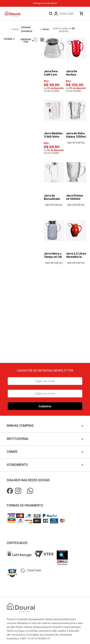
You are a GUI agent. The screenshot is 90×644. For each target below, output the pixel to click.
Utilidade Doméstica (27, 29)
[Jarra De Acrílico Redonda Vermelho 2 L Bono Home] (76, 65)
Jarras (46, 29)
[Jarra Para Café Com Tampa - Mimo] (54, 65)
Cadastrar (45, 406)
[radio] (35, 40)
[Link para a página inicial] (16, 29)
